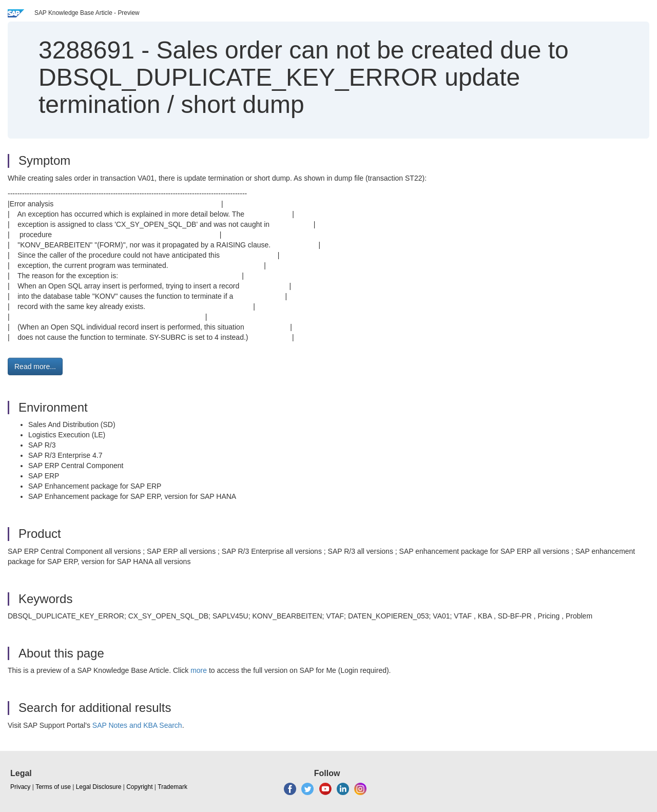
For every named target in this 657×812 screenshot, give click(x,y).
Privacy (20, 787)
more (199, 670)
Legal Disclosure (99, 787)
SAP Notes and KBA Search (137, 725)
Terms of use (53, 787)
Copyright (139, 787)
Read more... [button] (35, 366)
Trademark (172, 787)
